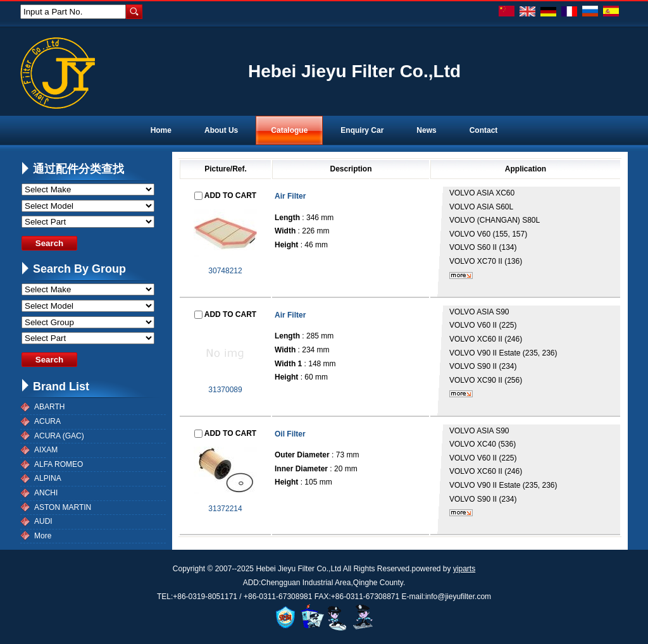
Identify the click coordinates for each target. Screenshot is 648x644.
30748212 (225, 271)
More (43, 536)
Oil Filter (290, 434)
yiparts (464, 569)
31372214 (225, 509)
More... (461, 276)
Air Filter (290, 196)
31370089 (225, 390)
